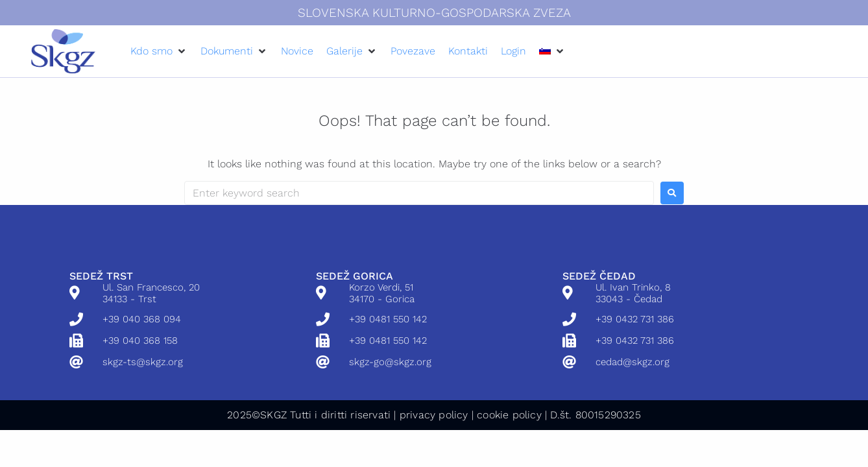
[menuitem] (545, 51)
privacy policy (434, 415)
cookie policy (509, 415)
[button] (159, 51)
